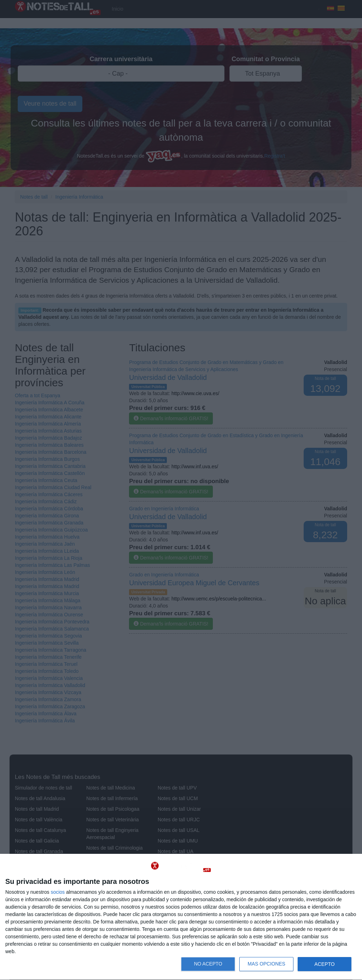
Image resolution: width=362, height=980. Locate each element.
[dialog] (181, 917)
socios (58, 892)
